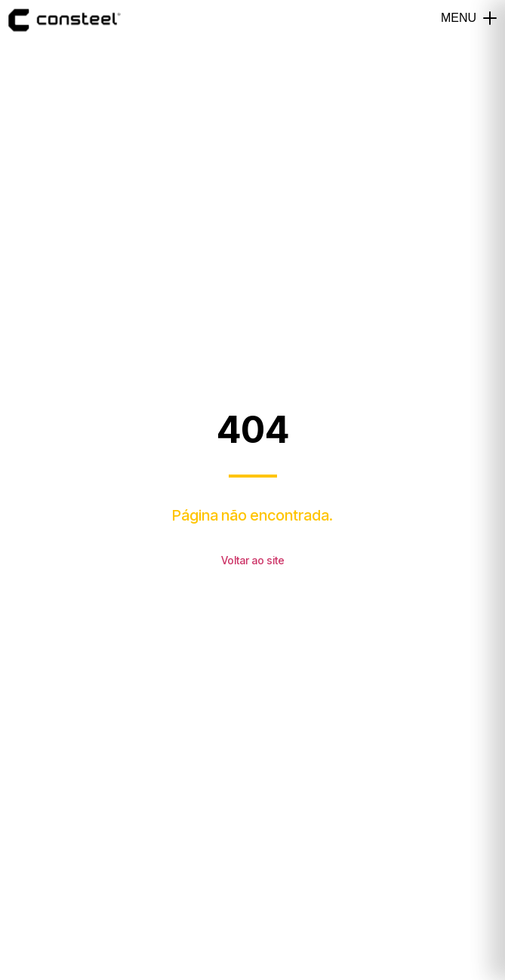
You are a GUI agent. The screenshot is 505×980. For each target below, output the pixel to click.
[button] (490, 18)
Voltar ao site (253, 560)
